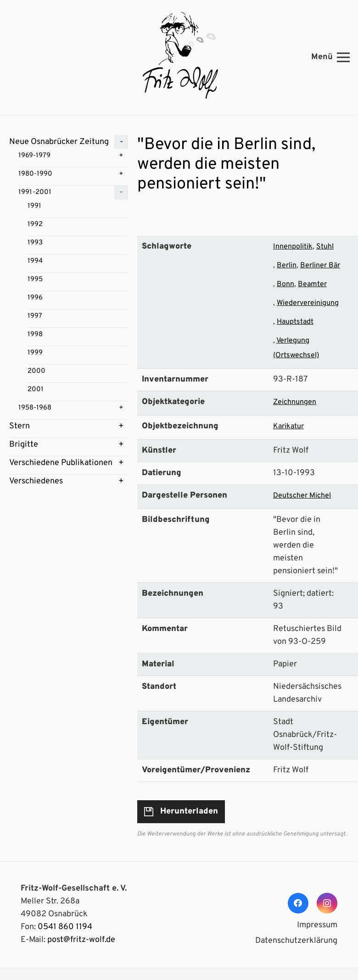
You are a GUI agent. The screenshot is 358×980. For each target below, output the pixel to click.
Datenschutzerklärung (296, 941)
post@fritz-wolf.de (81, 940)
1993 (35, 243)
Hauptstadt (295, 322)
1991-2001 (35, 192)
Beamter (312, 284)
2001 (36, 390)
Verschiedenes (36, 481)
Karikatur (288, 426)
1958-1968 (35, 408)
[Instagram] (327, 903)
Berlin (287, 266)
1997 (35, 316)
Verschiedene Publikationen (61, 463)
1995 (35, 280)
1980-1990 (35, 174)
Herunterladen (189, 811)
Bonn (285, 284)
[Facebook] (298, 903)
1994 (35, 261)
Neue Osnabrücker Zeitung (59, 142)
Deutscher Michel (302, 496)
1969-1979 (34, 156)
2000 (36, 371)
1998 (35, 335)
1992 (35, 224)
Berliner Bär (320, 266)
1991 (34, 206)
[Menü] (331, 57)
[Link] (179, 57)
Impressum (317, 925)
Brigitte (24, 445)
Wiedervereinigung (308, 303)
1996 (35, 298)
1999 (35, 353)
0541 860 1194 (65, 927)
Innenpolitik (293, 247)
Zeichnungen (295, 402)
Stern (20, 426)
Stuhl (325, 247)
